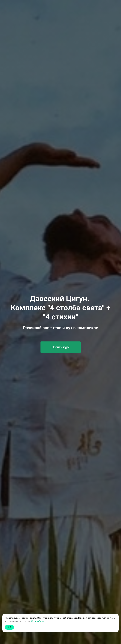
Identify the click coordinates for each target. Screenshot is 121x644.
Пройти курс (61, 347)
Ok (9, 627)
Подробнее (38, 621)
